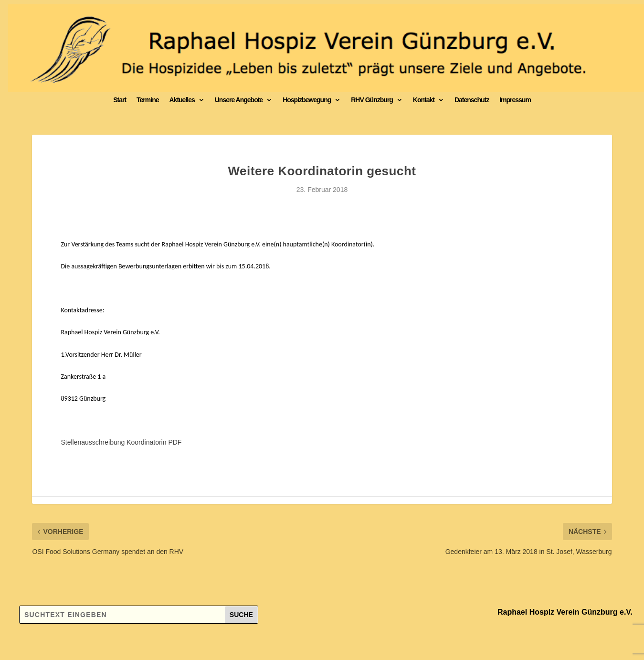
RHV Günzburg (372, 100)
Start (120, 100)
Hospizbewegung (307, 100)
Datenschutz (472, 100)
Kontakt (424, 100)
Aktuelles (182, 100)
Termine (148, 100)
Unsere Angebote (239, 100)
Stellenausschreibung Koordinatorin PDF (121, 442)
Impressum (515, 100)
